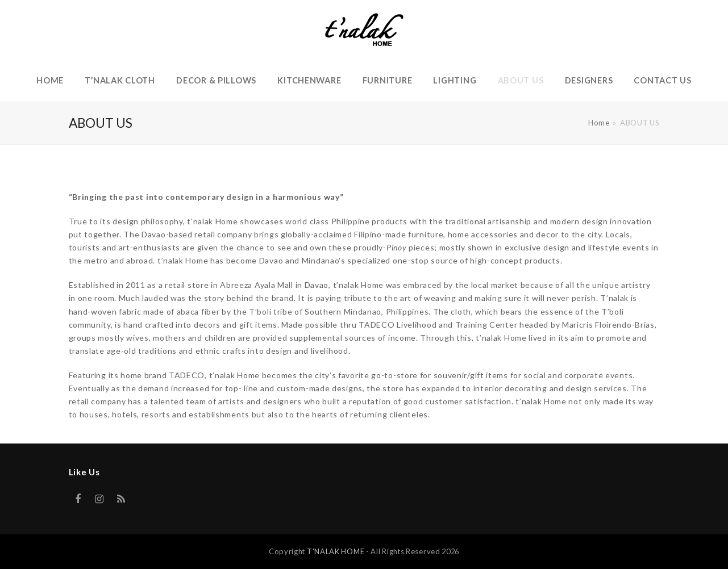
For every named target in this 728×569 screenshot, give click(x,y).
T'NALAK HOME (336, 551)
